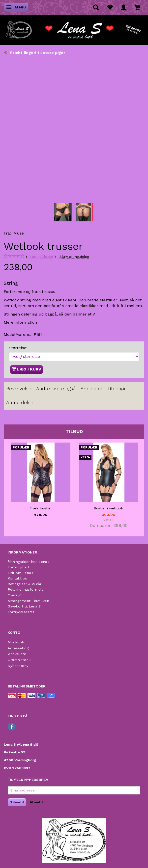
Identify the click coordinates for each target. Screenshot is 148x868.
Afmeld (36, 802)
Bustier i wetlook (108, 508)
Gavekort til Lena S (24, 606)
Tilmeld (17, 802)
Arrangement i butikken (28, 601)
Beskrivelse (19, 389)
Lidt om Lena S (21, 573)
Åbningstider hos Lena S (29, 562)
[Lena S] (74, 28)
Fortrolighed (18, 567)
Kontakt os (17, 578)
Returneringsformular (26, 589)
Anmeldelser (21, 403)
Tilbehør (117, 389)
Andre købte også (56, 389)
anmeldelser (41, 257)
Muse (19, 233)
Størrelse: (18, 348)
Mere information (20, 322)
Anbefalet (91, 389)
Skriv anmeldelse (74, 257)
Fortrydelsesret (21, 612)
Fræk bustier (41, 508)
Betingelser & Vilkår (25, 584)
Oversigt (15, 595)
